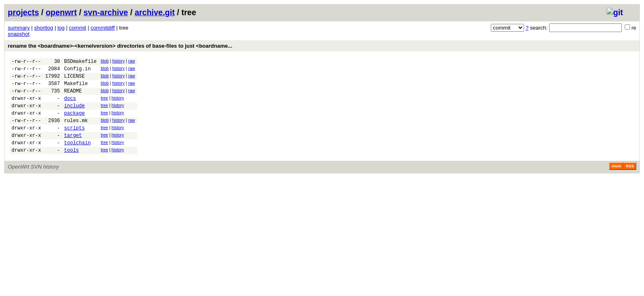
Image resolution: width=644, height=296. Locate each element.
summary (19, 28)
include (74, 114)
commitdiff (102, 28)
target (73, 149)
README (73, 97)
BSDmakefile (80, 62)
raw (132, 61)
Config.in (77, 71)
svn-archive (106, 12)
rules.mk (76, 131)
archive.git (155, 12)
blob (105, 61)
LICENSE (74, 80)
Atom (616, 182)
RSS (630, 182)
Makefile (76, 88)
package (74, 123)
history (118, 61)
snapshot (19, 34)
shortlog (44, 28)
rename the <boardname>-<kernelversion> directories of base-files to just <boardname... (120, 46)
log (61, 28)
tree (104, 104)
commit (78, 28)
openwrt (61, 12)
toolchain (77, 157)
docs (70, 105)
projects (23, 12)
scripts (74, 140)
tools (71, 166)
